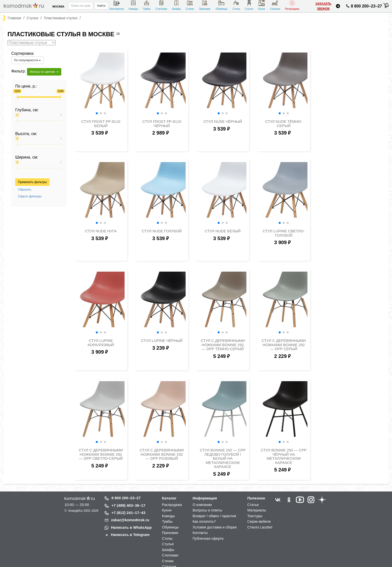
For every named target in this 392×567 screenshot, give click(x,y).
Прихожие (205, 5)
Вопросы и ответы (207, 510)
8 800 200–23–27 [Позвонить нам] (363, 7)
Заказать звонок (323, 6)
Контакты (200, 533)
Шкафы (176, 5)
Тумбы (147, 5)
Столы (236, 5)
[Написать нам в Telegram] (338, 7)
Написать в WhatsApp (131, 527)
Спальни (275, 5)
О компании (202, 505)
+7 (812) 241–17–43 (129, 513)
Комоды (133, 5)
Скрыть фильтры (30, 196)
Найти (101, 6)
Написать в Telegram (130, 535)
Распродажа (292, 5)
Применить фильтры (32, 182)
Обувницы (222, 5)
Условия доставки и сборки (215, 527)
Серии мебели (259, 521)
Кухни (262, 5)
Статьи (253, 505)
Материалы (257, 510)
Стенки (190, 5)
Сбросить (25, 190)
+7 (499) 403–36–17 (129, 505)
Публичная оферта (208, 538)
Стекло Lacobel (260, 527)
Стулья (249, 5)
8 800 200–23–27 (126, 498)
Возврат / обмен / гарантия (214, 516)
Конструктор (117, 5)
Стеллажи (161, 5)
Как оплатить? (204, 521)
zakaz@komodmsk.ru (130, 520)
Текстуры (255, 516)
